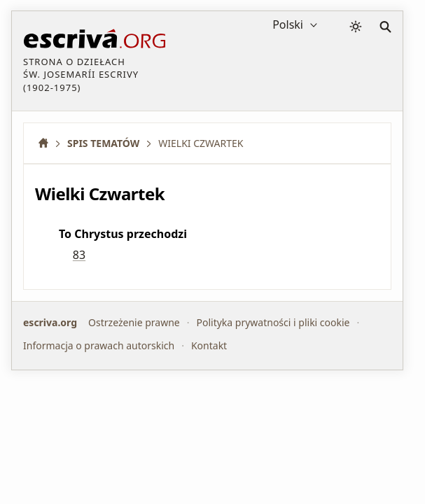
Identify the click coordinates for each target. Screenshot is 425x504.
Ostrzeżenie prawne (134, 322)
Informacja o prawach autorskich (99, 345)
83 (79, 255)
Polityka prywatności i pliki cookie (273, 322)
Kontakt (209, 345)
